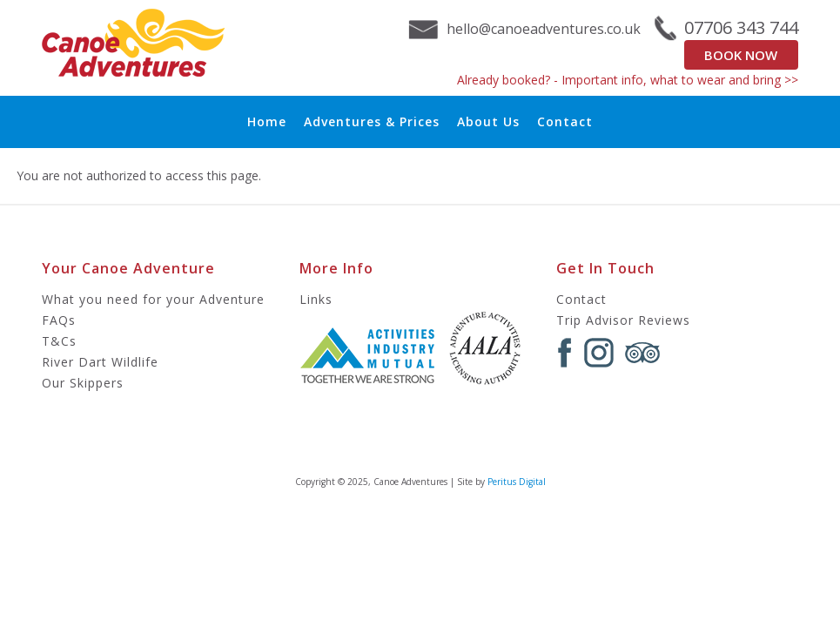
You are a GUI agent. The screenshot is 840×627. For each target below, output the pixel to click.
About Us (488, 121)
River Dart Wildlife (100, 362)
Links (316, 299)
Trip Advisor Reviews (623, 320)
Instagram (599, 353)
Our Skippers (83, 383)
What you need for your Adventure (153, 299)
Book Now (741, 55)
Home (267, 121)
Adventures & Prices (372, 121)
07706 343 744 (741, 28)
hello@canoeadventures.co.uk (544, 29)
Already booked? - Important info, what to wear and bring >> (628, 80)
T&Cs (59, 341)
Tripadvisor (642, 353)
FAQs (59, 320)
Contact (565, 121)
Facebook (565, 353)
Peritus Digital (517, 482)
